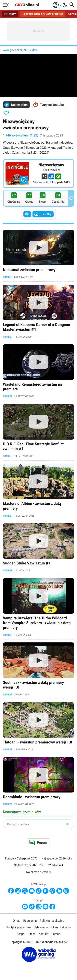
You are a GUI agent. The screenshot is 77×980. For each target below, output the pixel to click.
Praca (32, 934)
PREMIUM (10, 14)
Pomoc (56, 934)
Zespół (21, 934)
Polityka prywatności (19, 927)
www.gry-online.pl (14, 50)
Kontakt (43, 934)
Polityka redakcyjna (52, 921)
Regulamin (30, 921)
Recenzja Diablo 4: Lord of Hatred (43, 14)
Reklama (65, 927)
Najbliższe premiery (38, 872)
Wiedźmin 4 (56, 865)
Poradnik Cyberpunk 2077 (21, 858)
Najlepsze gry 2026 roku (57, 858)
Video (33, 50)
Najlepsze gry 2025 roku (29, 865)
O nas (16, 921)
